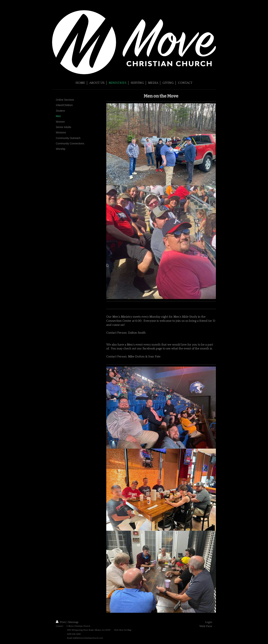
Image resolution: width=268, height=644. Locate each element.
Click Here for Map (123, 630)
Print (61, 622)
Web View (206, 626)
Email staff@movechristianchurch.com (85, 638)
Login (209, 622)
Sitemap (73, 622)
